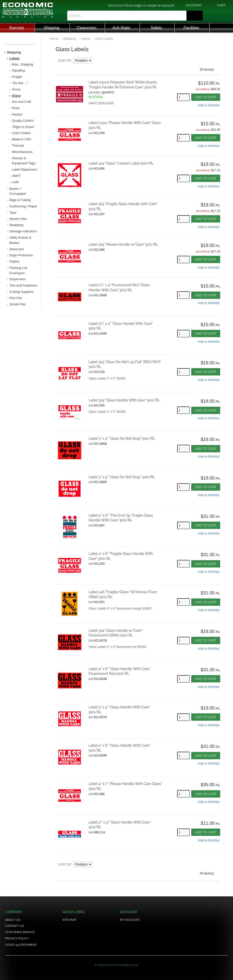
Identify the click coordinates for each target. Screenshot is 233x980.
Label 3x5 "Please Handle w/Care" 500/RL (123, 244)
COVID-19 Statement (21, 945)
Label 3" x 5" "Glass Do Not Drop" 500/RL (122, 477)
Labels (85, 39)
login (139, 5)
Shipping (52, 28)
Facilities (191, 28)
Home (54, 39)
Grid (213, 61)
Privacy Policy (17, 938)
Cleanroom (87, 28)
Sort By (65, 61)
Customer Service (20, 932)
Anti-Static (121, 28)
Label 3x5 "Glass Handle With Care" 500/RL (124, 400)
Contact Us (14, 926)
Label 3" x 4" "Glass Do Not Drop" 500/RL (122, 438)
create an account (161, 5)
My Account (130, 920)
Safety (156, 28)
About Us (13, 920)
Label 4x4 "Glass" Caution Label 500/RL (121, 163)
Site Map (69, 920)
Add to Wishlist (209, 105)
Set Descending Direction (97, 61)
